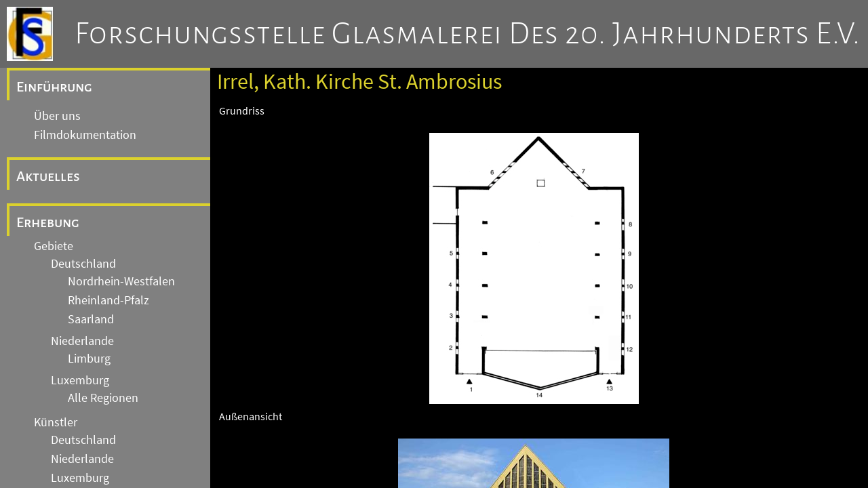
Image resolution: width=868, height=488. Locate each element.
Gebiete (54, 246)
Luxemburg (80, 380)
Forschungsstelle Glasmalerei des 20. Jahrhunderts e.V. (468, 34)
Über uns (57, 116)
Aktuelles (48, 176)
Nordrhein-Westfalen (121, 281)
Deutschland (83, 264)
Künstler (56, 422)
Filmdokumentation (85, 135)
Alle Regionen (103, 398)
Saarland (91, 319)
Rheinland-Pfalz (108, 300)
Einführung (54, 87)
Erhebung (48, 222)
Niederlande (82, 341)
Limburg (89, 359)
